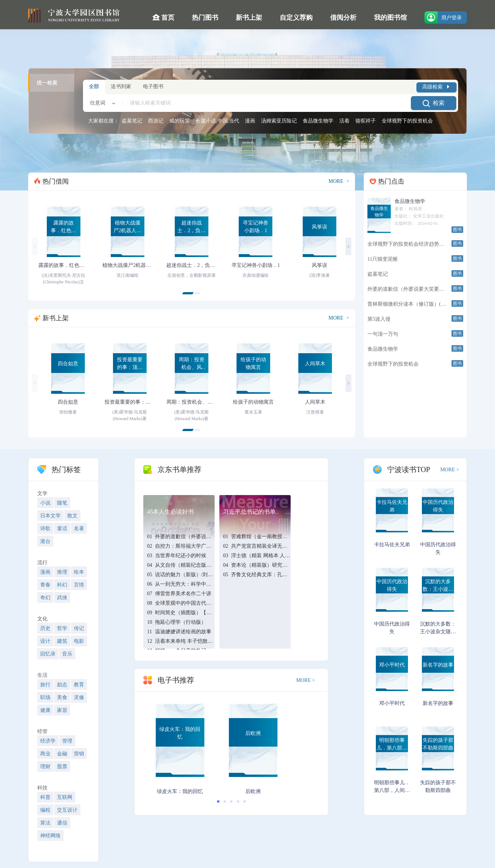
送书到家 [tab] (121, 86)
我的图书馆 (390, 18)
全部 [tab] (94, 86)
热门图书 (205, 18)
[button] (188, 293)
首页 (164, 17)
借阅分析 (343, 18)
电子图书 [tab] (153, 86)
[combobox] (101, 103)
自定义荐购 (296, 18)
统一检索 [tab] (47, 83)
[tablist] (51, 101)
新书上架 (249, 18)
